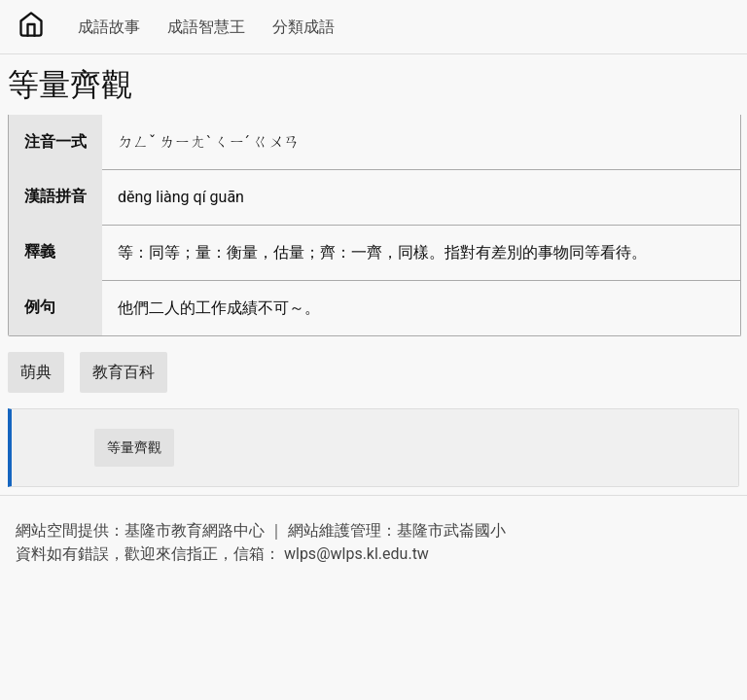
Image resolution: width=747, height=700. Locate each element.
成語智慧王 (206, 27)
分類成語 (303, 27)
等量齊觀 (134, 447)
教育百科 (124, 372)
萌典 (36, 372)
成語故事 (109, 27)
